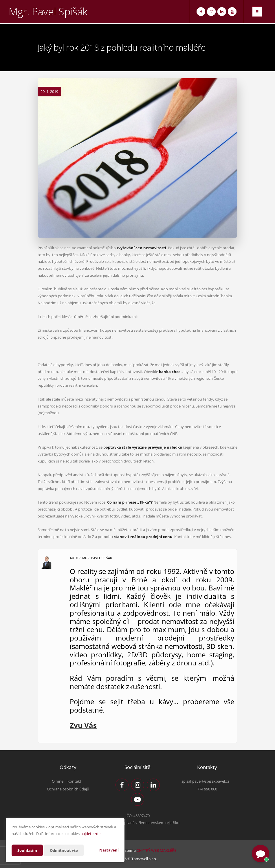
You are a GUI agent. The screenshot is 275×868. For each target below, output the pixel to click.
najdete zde (90, 834)
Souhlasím (28, 850)
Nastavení (109, 850)
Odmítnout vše (66, 850)
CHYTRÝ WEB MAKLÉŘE (156, 850)
